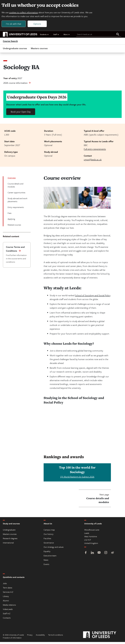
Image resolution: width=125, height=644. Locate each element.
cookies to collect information (25, 13)
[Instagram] (106, 555)
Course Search (10, 43)
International (8, 545)
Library (6, 598)
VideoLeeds (8, 611)
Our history (49, 536)
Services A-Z (8, 594)
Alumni (6, 603)
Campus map (49, 532)
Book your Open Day (21, 114)
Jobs (5, 585)
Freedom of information (12, 640)
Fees (10, 215)
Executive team (50, 558)
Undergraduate (9, 532)
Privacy (30, 637)
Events (46, 566)
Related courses (14, 227)
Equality (47, 553)
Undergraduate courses (15, 50)
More (67, 36)
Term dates (8, 590)
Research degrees (10, 540)
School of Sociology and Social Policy (93, 297)
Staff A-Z (7, 615)
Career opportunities (16, 195)
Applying (11, 221)
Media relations (9, 607)
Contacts (7, 620)
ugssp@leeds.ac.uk (93, 162)
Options (38, 25)
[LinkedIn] (92, 555)
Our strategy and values (54, 549)
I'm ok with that (15, 25)
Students (44, 36)
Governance (49, 545)
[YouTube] (99, 555)
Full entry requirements (95, 151)
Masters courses (39, 50)
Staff (56, 36)
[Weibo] (112, 555)
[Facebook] (86, 555)
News (46, 562)
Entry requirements (16, 209)
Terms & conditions (56, 637)
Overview (12, 180)
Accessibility (40, 637)
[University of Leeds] (103, 637)
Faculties (47, 540)
